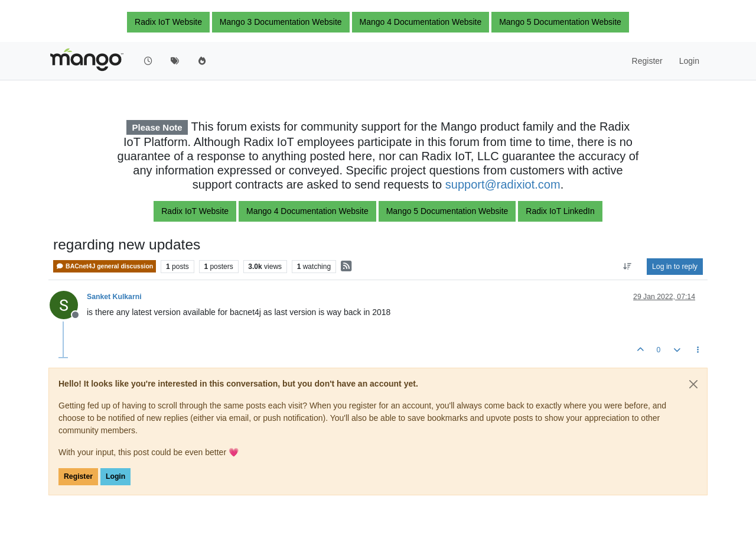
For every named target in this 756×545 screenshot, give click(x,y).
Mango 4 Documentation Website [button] (421, 22)
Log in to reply (675, 267)
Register (78, 476)
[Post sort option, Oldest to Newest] (628, 267)
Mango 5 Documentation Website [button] (560, 22)
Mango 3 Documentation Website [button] (281, 22)
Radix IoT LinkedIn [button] (560, 211)
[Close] (693, 384)
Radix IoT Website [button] (168, 22)
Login (115, 476)
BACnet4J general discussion (105, 266)
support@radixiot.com (503, 184)
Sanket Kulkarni (114, 297)
